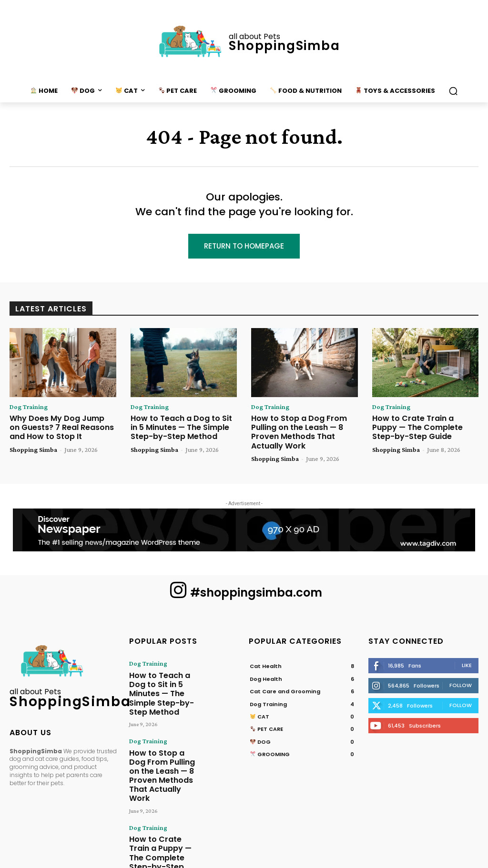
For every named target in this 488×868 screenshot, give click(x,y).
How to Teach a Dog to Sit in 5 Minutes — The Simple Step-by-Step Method (183, 427)
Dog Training (29, 408)
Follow (461, 682)
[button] (453, 91)
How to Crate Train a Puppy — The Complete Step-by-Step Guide (424, 427)
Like (467, 662)
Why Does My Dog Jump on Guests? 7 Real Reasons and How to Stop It (59, 427)
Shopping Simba (33, 447)
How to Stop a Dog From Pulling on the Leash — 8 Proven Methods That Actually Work (304, 431)
